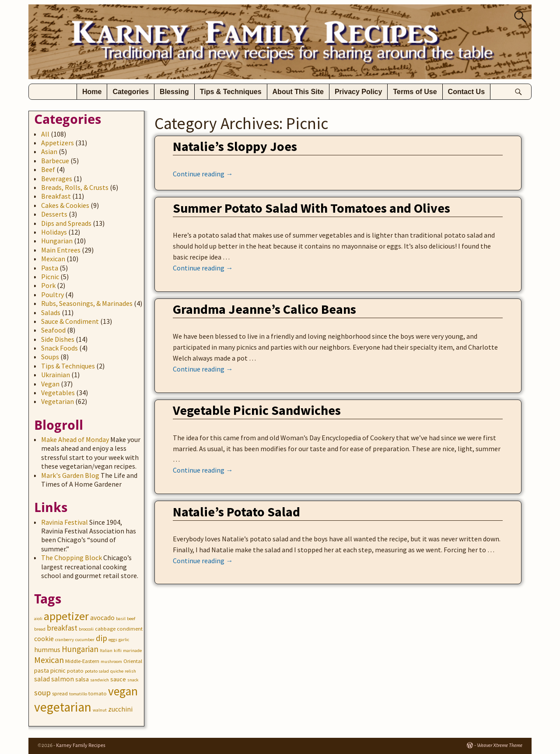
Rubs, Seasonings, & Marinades (87, 303)
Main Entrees (61, 250)
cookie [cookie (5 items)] (44, 639)
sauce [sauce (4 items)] (118, 679)
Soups (50, 357)
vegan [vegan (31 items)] (123, 691)
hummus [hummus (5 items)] (47, 650)
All (45, 134)
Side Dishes (58, 339)
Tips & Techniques (231, 92)
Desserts (54, 214)
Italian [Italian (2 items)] (106, 651)
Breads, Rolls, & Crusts (75, 187)
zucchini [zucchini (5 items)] (120, 709)
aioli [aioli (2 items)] (38, 619)
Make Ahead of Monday (75, 439)
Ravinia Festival (65, 522)
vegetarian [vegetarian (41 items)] (63, 707)
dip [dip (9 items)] (101, 638)
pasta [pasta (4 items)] (42, 670)
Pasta (50, 268)
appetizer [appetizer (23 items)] (66, 616)
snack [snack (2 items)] (133, 680)
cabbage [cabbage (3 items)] (105, 629)
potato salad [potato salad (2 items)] (97, 671)
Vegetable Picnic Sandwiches (257, 410)
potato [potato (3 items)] (75, 671)
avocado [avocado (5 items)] (102, 618)
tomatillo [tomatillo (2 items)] (78, 694)
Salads (51, 312)
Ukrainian (56, 375)
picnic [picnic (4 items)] (58, 670)
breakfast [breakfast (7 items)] (62, 628)
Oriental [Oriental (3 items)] (133, 661)
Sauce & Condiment (70, 321)
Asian (49, 151)
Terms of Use (415, 92)
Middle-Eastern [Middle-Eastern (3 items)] (82, 661)
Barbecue (55, 161)
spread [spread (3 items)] (60, 693)
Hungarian (57, 241)
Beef (48, 169)
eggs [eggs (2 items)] (113, 640)
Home (92, 92)
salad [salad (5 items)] (42, 679)
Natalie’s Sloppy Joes (235, 146)
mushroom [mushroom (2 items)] (111, 661)
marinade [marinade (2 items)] (132, 651)
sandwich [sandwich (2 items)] (100, 680)
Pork (48, 285)
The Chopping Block (72, 558)
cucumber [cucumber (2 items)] (85, 640)
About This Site (298, 92)
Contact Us (466, 92)
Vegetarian (58, 401)
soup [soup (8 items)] (42, 693)
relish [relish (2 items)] (130, 671)
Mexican (53, 259)
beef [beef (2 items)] (131, 619)
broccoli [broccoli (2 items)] (86, 629)
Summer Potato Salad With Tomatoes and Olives (311, 208)
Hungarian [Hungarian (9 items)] (80, 649)
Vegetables (58, 393)
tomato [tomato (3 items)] (98, 693)
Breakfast (56, 196)
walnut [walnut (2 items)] (100, 710)
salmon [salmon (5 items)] (63, 679)
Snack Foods (59, 348)
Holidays (54, 232)
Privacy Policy (359, 92)
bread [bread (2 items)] (40, 629)
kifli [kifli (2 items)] (118, 651)
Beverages (57, 179)
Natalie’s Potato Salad (236, 512)
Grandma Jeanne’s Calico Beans (264, 309)
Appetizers (58, 143)
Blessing (174, 92)
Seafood (53, 330)
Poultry (52, 295)
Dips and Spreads (66, 223)
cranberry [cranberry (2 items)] (65, 640)
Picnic (50, 277)
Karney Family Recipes (81, 745)
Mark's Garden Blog (70, 475)
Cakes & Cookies (65, 205)
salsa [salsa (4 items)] (82, 679)
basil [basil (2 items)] (121, 619)
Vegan (50, 384)
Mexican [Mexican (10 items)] (49, 660)
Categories (131, 92)
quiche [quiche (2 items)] (117, 671)
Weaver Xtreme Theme (500, 745)
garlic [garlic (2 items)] (124, 640)
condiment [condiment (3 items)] (130, 629)
